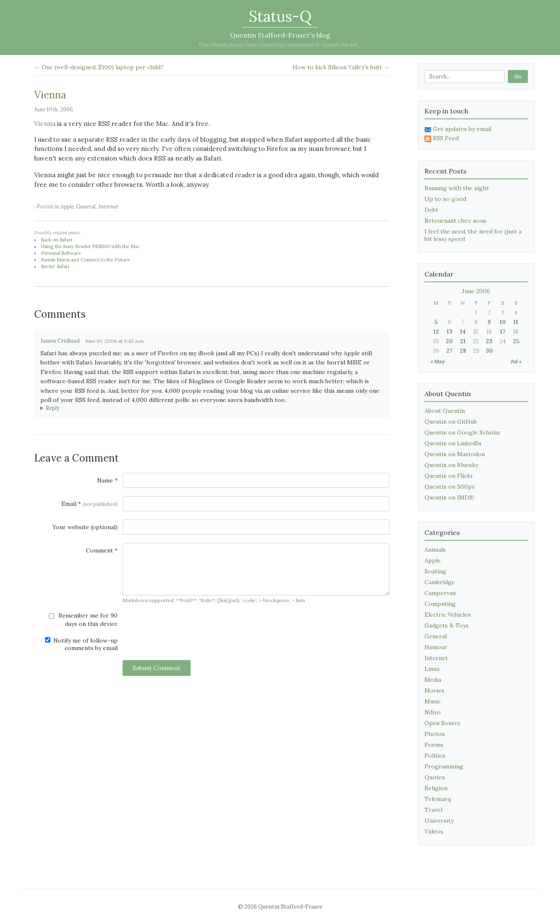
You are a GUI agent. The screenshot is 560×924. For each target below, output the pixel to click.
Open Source (443, 723)
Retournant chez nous (455, 221)
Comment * (102, 550)
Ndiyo (433, 712)
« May (438, 361)
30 (489, 351)
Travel (433, 810)
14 (463, 332)
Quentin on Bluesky (451, 465)
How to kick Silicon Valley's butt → (341, 67)
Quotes (435, 777)
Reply (53, 408)
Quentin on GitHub (451, 422)
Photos (435, 734)
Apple (67, 207)
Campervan (440, 593)
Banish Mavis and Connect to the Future (85, 260)
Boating (435, 571)
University (439, 821)
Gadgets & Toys (447, 625)
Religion (436, 788)
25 (516, 341)
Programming (444, 766)
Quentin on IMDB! (449, 497)
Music (433, 701)
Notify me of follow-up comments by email (81, 644)
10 (503, 322)
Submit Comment (157, 668)
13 (450, 332)
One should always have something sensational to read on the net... (280, 45)
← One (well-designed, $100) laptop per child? (99, 67)
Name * (107, 480)
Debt (431, 210)
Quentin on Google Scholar (463, 432)
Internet (108, 207)
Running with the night (457, 188)
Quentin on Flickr (449, 476)
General (86, 207)
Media (433, 680)
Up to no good (445, 199)
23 (489, 341)
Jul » (516, 361)
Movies (434, 690)
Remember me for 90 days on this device (83, 620)
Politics (435, 756)
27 (449, 351)
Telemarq (438, 799)
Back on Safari (57, 240)
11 (516, 322)
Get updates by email (458, 129)
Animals (435, 550)
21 (463, 341)
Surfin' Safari (55, 266)
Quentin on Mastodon (455, 454)
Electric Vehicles (448, 615)
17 (503, 332)
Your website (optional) (85, 527)
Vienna (50, 95)
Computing (440, 604)
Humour (436, 647)
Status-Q (280, 16)
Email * (89, 504)
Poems (434, 745)
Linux (432, 669)
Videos (434, 831)
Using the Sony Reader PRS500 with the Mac (90, 246)
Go (518, 77)
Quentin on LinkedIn (453, 443)
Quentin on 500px (450, 487)
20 (449, 341)
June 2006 (476, 291)
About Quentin (445, 411)
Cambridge (440, 582)
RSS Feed (442, 138)
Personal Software (61, 253)
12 (436, 332)
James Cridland (60, 341)
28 (463, 351)
